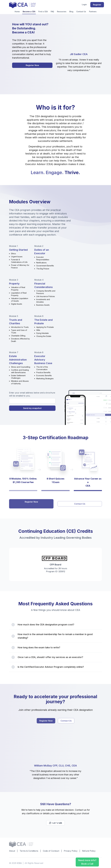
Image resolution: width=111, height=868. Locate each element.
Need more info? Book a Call (87, 862)
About (12, 850)
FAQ (52, 12)
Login (84, 4)
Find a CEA (43, 12)
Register (97, 5)
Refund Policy (89, 850)
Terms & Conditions (29, 850)
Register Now (32, 65)
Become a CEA (29, 12)
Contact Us (81, 12)
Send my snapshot (32, 408)
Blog (71, 12)
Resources (62, 12)
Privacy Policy (71, 850)
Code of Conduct (51, 850)
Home (17, 12)
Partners (93, 12)
